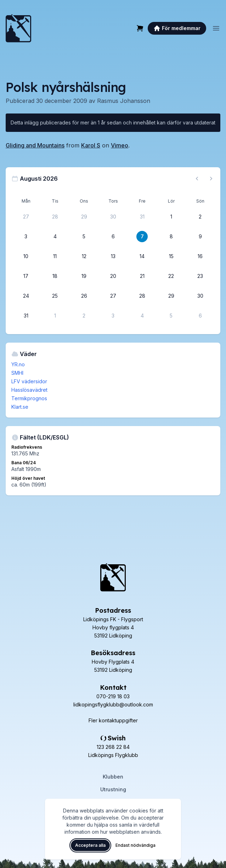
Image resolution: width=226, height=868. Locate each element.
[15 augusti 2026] (171, 256)
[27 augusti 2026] (113, 296)
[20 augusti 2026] (113, 276)
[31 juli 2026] (142, 217)
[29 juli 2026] (84, 217)
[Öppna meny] (216, 28)
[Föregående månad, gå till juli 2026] (197, 179)
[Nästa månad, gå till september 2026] (211, 179)
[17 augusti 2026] (26, 276)
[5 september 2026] (171, 316)
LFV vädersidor (29, 381)
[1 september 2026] (55, 316)
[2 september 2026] (84, 316)
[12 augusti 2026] (84, 256)
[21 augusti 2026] (142, 276)
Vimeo (120, 145)
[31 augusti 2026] (26, 316)
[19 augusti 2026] (84, 276)
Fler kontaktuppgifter (113, 720)
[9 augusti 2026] (200, 237)
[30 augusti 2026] (200, 296)
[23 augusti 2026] (200, 276)
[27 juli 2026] (26, 217)
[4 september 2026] (142, 316)
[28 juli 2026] (55, 217)
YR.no (18, 364)
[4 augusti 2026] (55, 237)
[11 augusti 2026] (55, 256)
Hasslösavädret (29, 390)
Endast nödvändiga (135, 845)
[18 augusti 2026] (55, 276)
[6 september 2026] (200, 316)
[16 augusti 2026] (200, 256)
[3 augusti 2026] (26, 237)
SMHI (17, 373)
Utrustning (113, 789)
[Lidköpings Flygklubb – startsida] (18, 28)
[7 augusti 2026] (142, 237)
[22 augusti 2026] (171, 276)
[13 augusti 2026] (113, 256)
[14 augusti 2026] (142, 256)
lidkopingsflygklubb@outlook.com (113, 704)
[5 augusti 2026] (84, 237)
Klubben (113, 777)
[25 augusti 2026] (55, 296)
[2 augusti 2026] (200, 217)
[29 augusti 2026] (171, 296)
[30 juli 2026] (113, 217)
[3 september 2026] (113, 316)
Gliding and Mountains (35, 145)
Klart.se (20, 407)
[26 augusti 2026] (84, 296)
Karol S (91, 145)
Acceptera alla (90, 845)
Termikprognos (29, 398)
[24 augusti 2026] (26, 296)
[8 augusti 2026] (171, 237)
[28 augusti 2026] (142, 296)
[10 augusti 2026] (26, 256)
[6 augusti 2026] (113, 237)
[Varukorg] (140, 28)
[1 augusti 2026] (171, 217)
